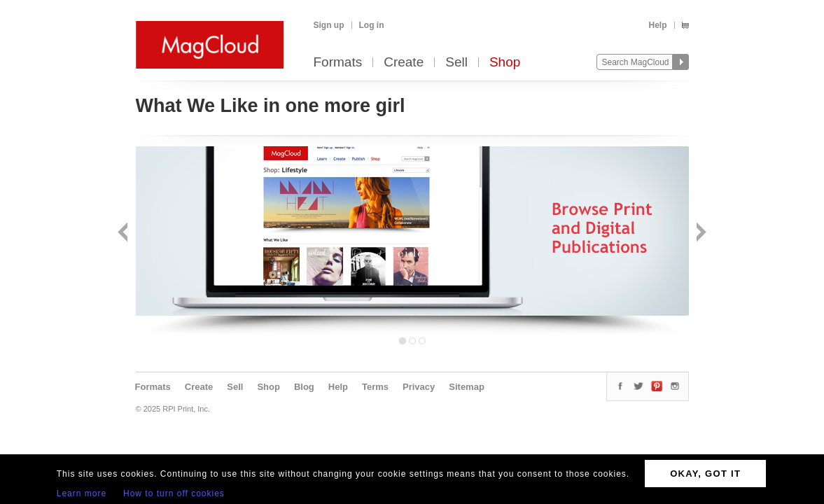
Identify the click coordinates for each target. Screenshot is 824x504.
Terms (375, 387)
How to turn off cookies (174, 493)
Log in (372, 25)
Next (700, 233)
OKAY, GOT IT (705, 474)
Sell (456, 63)
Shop (505, 63)
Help (657, 25)
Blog (304, 387)
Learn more (82, 493)
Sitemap (467, 387)
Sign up (329, 25)
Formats (338, 63)
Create (404, 63)
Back (124, 233)
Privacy (419, 387)
